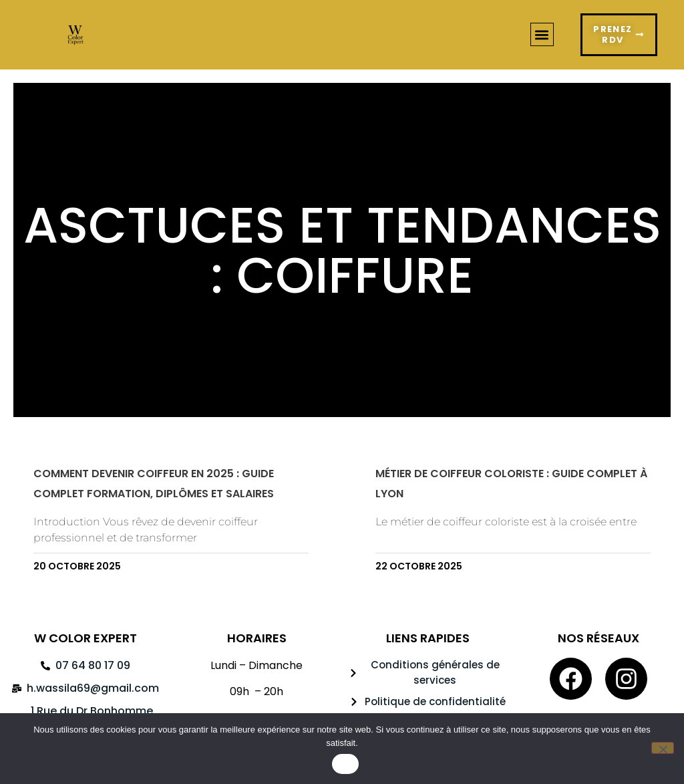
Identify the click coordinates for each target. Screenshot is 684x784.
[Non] (663, 748)
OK (345, 764)
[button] (542, 38)
